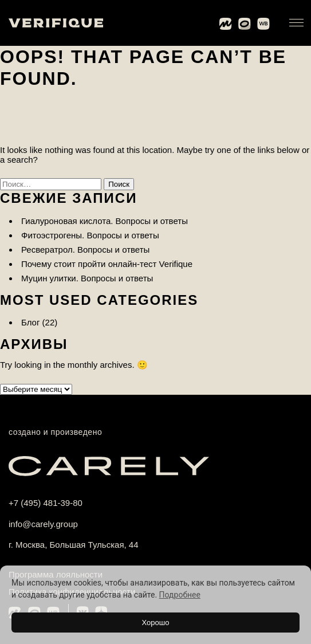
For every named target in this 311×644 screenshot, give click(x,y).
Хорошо (156, 623)
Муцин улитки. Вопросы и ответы (87, 278)
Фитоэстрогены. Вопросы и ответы (90, 235)
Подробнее (180, 595)
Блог (30, 322)
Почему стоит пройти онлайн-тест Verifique (107, 264)
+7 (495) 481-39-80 (46, 503)
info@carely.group (43, 524)
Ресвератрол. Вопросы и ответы (85, 250)
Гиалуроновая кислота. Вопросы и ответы (105, 221)
